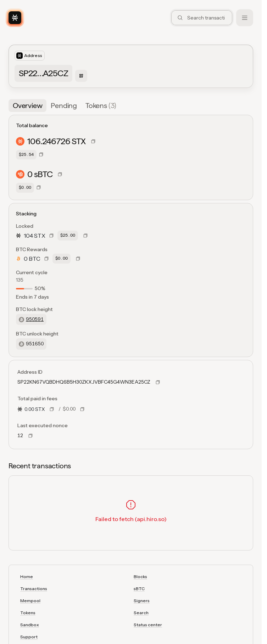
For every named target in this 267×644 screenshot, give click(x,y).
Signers (142, 601)
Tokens (28, 613)
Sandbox (30, 625)
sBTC (139, 589)
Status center (148, 625)
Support (29, 637)
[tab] (27, 106)
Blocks (140, 577)
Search (141, 613)
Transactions (34, 589)
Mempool (30, 601)
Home (27, 577)
